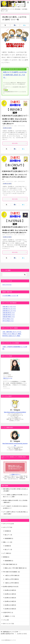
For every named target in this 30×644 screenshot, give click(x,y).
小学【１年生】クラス (8, 319)
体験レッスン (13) (8, 542)
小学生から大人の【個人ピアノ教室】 (12, 334)
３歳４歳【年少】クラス (9, 313)
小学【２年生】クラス (8, 321)
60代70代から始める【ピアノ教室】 (11, 336)
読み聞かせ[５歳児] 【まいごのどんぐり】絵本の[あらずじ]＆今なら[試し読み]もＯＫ (15, 177)
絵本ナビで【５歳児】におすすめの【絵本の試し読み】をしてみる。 (15, 75)
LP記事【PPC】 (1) (8, 613)
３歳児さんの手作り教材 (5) (12, 583)
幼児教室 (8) (8, 531)
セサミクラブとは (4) (8, 524)
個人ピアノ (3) (8, 535)
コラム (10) (6, 620)
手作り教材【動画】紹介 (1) (10, 564)
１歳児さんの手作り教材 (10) (12, 575)
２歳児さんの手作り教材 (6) (12, 579)
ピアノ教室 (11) (7, 553)
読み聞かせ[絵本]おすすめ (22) (11, 587)
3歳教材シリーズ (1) (10, 616)
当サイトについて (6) (8, 624)
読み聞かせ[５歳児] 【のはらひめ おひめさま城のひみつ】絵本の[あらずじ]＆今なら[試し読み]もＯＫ (15, 121)
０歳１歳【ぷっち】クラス (9, 307)
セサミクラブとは (7, 285)
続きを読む (19, 143)
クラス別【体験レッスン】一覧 (10, 296)
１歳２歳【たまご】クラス (9, 309)
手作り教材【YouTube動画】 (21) (11, 572)
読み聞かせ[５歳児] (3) (10, 609)
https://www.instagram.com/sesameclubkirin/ (15, 412)
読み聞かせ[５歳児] (7, 128)
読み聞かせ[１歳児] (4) (10, 594)
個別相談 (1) (6, 557)
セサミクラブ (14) (8, 527)
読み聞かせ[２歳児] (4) (10, 598)
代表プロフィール (8, 378)
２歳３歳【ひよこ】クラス (9, 311)
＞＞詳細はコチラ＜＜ (15, 474)
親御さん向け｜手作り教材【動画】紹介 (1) (16, 568)
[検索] (14, 275)
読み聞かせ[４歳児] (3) (10, 605)
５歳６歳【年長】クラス (9, 317)
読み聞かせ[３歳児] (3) (10, 601)
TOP (10, 632)
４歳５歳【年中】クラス (9, 315)
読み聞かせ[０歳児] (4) (10, 590)
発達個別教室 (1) (9, 538)
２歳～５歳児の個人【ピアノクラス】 (12, 332)
